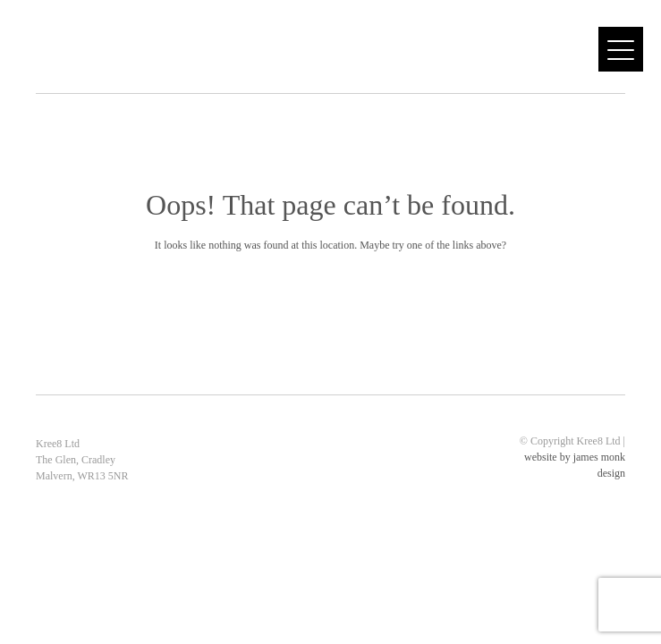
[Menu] (621, 49)
